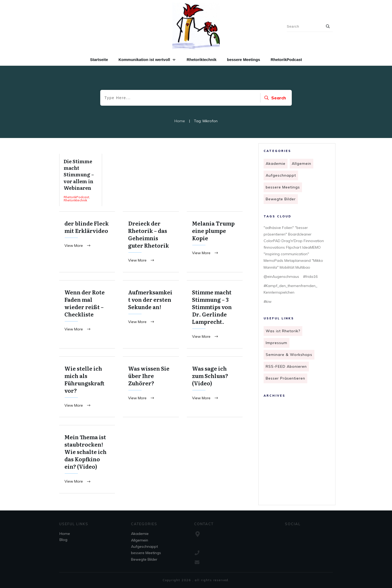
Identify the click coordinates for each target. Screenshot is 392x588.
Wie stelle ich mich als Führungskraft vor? (87, 388)
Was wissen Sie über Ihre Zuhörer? (151, 388)
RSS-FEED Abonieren (286, 366)
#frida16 (310, 277)
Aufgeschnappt (281, 175)
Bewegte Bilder (281, 199)
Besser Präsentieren (285, 378)
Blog (63, 540)
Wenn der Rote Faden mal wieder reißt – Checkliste (87, 315)
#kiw (268, 301)
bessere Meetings (283, 187)
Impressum (277, 343)
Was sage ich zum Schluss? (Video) (215, 388)
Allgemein (301, 163)
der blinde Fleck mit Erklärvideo (87, 242)
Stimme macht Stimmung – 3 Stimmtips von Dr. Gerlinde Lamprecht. (215, 315)
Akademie (276, 163)
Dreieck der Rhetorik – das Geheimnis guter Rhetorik (151, 242)
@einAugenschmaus (281, 277)
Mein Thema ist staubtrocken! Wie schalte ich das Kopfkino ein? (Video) (87, 460)
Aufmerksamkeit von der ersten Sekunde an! (151, 315)
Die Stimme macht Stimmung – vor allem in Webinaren (81, 180)
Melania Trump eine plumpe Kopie (215, 242)
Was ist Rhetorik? (283, 331)
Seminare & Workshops (289, 355)
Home (65, 534)
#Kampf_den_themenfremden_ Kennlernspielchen (290, 289)
